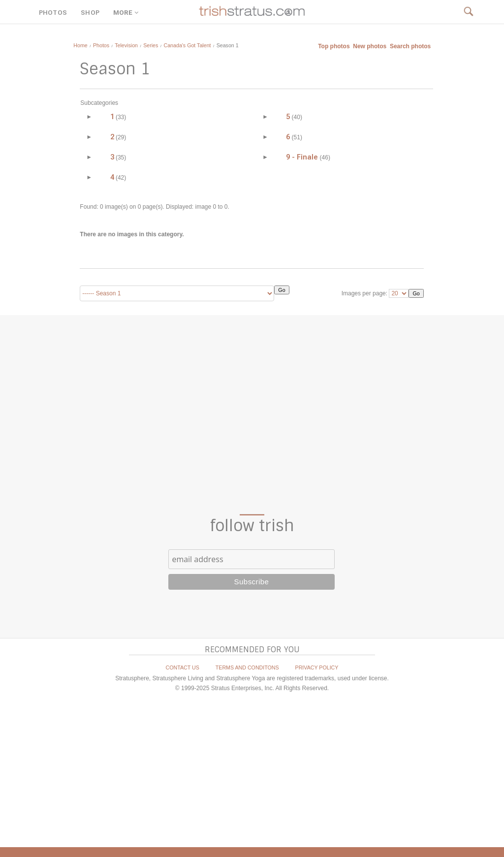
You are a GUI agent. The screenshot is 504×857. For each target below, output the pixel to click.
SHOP (90, 13)
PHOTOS (53, 13)
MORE (127, 13)
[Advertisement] (252, 414)
